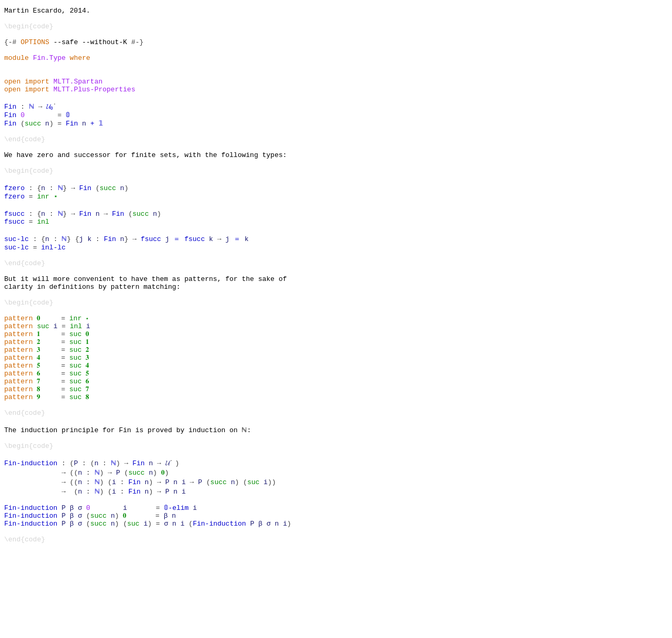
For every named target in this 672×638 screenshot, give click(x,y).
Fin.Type (49, 68)
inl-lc (53, 286)
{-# (10, 49)
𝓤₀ (49, 125)
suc (43, 381)
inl (43, 257)
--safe (66, 49)
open (12, 97)
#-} (137, 49)
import (37, 97)
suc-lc (17, 276)
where (80, 68)
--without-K (104, 49)
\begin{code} (29, 30)
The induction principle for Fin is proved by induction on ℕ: (127, 504)
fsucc (14, 248)
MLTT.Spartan (78, 97)
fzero (14, 219)
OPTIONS (35, 49)
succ (33, 144)
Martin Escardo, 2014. (47, 12)
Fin (10, 125)
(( (74, 551)
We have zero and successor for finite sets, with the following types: (145, 182)
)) (271, 560)
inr (43, 229)
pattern (19, 371)
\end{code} (25, 163)
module (17, 68)
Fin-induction (31, 541)
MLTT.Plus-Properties (94, 106)
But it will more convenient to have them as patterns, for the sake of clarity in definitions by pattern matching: (145, 329)
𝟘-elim (176, 589)
